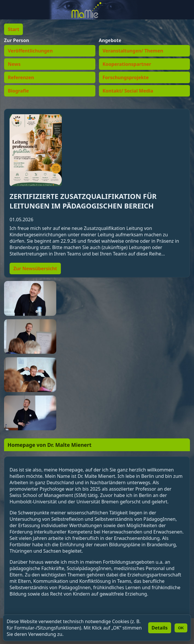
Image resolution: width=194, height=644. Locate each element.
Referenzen (21, 77)
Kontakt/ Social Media (128, 91)
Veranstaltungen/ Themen (133, 51)
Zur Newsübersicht (35, 269)
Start (13, 29)
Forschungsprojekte (126, 77)
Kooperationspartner (127, 64)
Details (160, 628)
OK (181, 628)
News (14, 64)
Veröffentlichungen (30, 51)
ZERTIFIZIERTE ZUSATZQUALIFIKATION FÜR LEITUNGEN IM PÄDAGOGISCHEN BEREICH (83, 201)
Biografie (18, 91)
